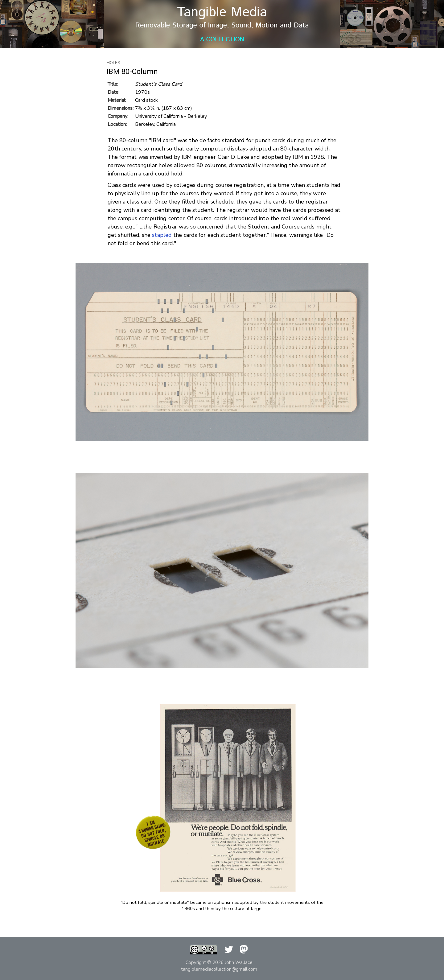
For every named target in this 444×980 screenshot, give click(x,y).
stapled (162, 235)
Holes (113, 63)
